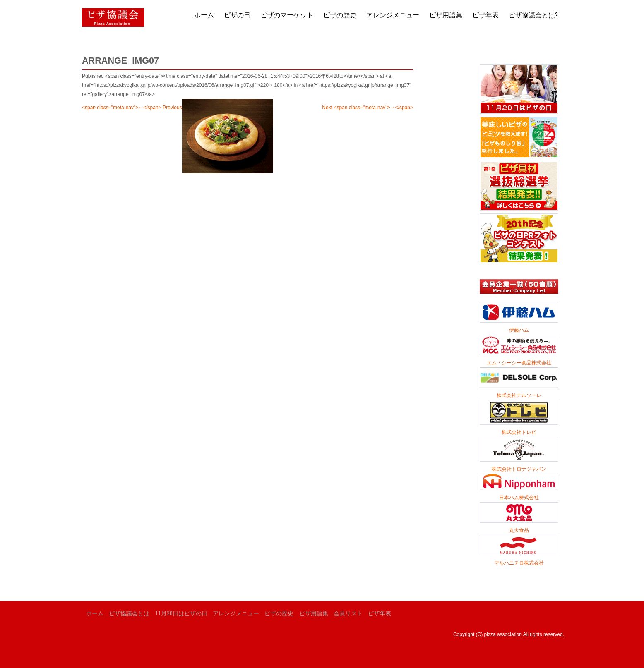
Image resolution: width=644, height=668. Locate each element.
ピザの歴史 (340, 15)
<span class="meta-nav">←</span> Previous (132, 108)
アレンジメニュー (393, 15)
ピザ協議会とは (129, 613)
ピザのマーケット (287, 15)
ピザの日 (237, 15)
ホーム (204, 15)
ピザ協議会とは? (533, 15)
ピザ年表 (485, 15)
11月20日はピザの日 (181, 613)
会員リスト (348, 613)
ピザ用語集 (446, 15)
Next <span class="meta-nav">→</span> (368, 108)
